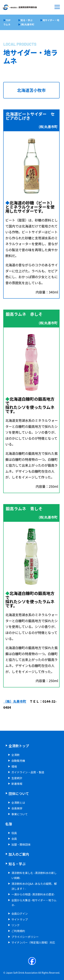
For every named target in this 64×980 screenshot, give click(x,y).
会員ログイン (20, 914)
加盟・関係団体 (21, 844)
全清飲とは (18, 803)
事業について (20, 814)
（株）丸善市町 (15, 701)
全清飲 (16, 755)
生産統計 (17, 778)
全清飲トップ (19, 746)
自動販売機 (18, 761)
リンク (16, 925)
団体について (19, 794)
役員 (14, 833)
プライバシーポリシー (25, 937)
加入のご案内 (19, 854)
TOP (8, 20)
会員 (14, 839)
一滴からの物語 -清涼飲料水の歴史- (33, 894)
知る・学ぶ (27, 20)
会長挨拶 (17, 808)
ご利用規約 (18, 931)
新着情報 (17, 784)
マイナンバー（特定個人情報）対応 (33, 942)
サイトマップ (20, 919)
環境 (14, 766)
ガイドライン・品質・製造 (28, 772)
